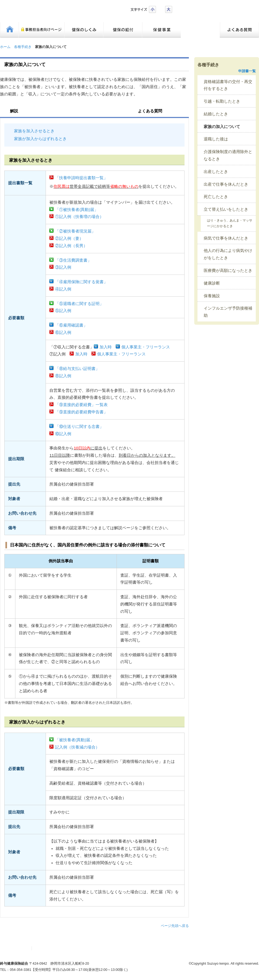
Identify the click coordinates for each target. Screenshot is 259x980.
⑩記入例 (63, 434)
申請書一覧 (247, 71)
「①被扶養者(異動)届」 (77, 210)
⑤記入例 (63, 311)
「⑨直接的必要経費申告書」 (81, 412)
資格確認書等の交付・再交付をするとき (228, 85)
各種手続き (23, 47)
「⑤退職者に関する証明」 (79, 304)
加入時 (106, 347)
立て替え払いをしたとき (226, 209)
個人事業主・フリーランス (146, 347)
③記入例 (63, 267)
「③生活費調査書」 (73, 260)
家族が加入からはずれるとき (40, 139)
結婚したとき (216, 114)
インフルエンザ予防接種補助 (228, 312)
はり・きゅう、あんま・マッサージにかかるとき (230, 223)
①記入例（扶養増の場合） (79, 217)
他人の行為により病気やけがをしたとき (228, 254)
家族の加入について (222, 127)
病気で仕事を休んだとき (226, 238)
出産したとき (216, 172)
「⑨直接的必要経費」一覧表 (81, 405)
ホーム (5, 47)
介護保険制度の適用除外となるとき (228, 155)
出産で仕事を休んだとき (226, 184)
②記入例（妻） (69, 238)
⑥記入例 (63, 333)
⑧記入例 (63, 376)
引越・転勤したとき (222, 101)
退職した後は (216, 139)
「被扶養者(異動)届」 (75, 740)
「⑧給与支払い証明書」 (77, 369)
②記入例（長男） (71, 246)
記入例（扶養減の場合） (77, 747)
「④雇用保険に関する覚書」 (81, 282)
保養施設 (212, 296)
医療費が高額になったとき (228, 271)
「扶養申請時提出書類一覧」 (81, 178)
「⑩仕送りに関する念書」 (79, 427)
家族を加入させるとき (34, 131)
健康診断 (212, 283)
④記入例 (63, 289)
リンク (41, 948)
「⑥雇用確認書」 (71, 325)
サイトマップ (17, 948)
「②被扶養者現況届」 (75, 231)
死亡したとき (216, 197)
